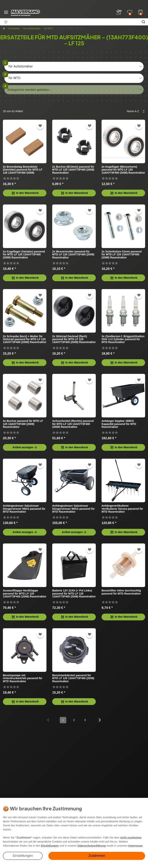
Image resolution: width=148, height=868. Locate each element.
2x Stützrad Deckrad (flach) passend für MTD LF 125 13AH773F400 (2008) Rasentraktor (74, 339)
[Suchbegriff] (69, 22)
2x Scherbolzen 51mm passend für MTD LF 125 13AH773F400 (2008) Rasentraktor (122, 254)
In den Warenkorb (25, 193)
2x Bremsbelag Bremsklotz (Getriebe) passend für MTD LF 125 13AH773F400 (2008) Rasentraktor (23, 170)
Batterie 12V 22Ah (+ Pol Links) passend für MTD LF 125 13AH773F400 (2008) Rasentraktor (74, 593)
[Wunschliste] (130, 12)
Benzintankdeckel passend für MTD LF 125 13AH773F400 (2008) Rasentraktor (73, 678)
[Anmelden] (119, 12)
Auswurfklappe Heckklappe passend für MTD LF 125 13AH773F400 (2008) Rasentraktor (25, 593)
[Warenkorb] (140, 12)
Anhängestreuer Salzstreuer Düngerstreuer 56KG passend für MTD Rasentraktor (24, 509)
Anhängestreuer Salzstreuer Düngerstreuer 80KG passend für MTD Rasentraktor (73, 509)
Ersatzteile (14, 29)
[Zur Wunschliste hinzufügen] (40, 126)
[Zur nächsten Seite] (100, 720)
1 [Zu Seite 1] (63, 720)
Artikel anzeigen (25, 447)
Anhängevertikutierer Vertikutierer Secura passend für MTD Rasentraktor (122, 509)
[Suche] (143, 22)
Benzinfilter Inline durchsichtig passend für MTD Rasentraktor (121, 592)
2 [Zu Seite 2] (74, 720)
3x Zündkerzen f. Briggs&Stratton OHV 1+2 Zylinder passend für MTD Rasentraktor (123, 339)
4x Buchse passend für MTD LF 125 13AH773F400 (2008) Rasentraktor (23, 424)
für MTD (48, 29)
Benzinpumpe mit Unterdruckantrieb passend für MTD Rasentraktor (23, 678)
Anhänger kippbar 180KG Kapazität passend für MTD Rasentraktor (119, 424)
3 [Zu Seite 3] (85, 720)
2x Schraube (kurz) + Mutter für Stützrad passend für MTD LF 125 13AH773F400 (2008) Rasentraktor (25, 339)
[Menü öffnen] (6, 12)
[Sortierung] (135, 111)
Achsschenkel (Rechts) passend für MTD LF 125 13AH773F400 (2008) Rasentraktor (73, 424)
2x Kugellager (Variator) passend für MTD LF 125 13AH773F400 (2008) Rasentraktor (24, 254)
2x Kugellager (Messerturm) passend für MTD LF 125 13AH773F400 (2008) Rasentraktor (123, 170)
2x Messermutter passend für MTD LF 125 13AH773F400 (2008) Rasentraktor (73, 254)
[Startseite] (4, 29)
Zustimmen (97, 856)
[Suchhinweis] (6, 22)
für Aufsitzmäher (32, 29)
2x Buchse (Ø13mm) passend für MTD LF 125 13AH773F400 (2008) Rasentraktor (73, 170)
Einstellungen (23, 856)
